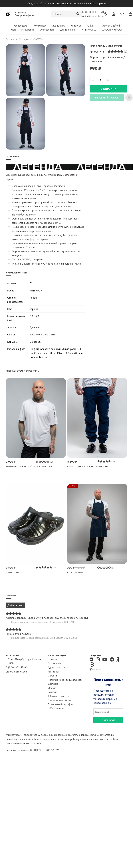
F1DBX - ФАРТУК (75, 572)
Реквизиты (53, 672)
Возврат (52, 692)
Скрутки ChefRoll (110, 26)
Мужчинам (40, 26)
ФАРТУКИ (39, 39)
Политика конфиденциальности (65, 680)
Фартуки (76, 26)
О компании (55, 663)
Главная (10, 39)
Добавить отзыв (16, 605)
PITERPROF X (89, 30)
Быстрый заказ (107, 98)
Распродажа (20, 26)
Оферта (52, 676)
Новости (52, 659)
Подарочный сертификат (62, 704)
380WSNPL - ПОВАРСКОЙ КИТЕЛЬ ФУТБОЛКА (29, 467)
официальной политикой (19, 739)
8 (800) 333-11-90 (93, 12)
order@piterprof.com (93, 16)
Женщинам (59, 26)
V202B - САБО (13, 572)
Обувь (91, 26)
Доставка (53, 684)
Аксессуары (47, 30)
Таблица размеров (58, 696)
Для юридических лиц (60, 700)
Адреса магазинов (58, 667)
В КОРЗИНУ (108, 89)
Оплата (52, 688)
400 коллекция (56, 708)
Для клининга (68, 30)
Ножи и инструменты (22, 30)
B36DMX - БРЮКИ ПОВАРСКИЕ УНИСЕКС (88, 467)
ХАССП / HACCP (112, 30)
